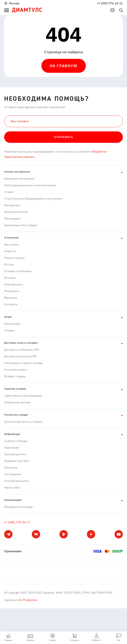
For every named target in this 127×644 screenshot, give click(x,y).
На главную (64, 66)
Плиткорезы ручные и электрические (30, 185)
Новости (10, 251)
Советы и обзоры (16, 441)
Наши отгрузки (14, 258)
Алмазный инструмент (20, 179)
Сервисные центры (17, 402)
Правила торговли (17, 461)
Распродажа (12, 218)
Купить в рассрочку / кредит (23, 422)
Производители (15, 454)
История (10, 278)
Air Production (28, 600)
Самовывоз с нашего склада (23, 363)
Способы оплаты (15, 370)
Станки (9, 192)
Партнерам (12, 448)
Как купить (12, 244)
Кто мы (9, 264)
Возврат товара (15, 376)
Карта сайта (12, 487)
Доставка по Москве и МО (22, 350)
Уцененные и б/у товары (21, 225)
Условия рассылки (17, 481)
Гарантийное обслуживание (23, 396)
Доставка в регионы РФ (20, 356)
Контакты (11, 304)
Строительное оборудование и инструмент (34, 199)
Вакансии (11, 298)
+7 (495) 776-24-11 (110, 3)
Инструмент (12, 205)
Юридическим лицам (18, 507)
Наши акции (12, 324)
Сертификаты (14, 284)
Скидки (9, 330)
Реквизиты (12, 291)
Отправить (64, 137)
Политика (11, 468)
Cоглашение (13, 474)
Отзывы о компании (18, 271)
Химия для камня (16, 212)
